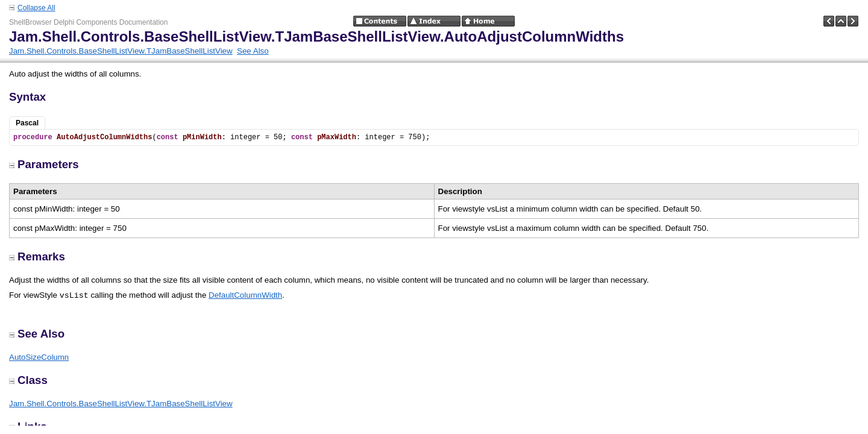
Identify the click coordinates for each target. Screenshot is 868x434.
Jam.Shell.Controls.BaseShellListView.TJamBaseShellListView (121, 51)
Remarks (37, 256)
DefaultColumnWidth (245, 295)
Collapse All (36, 8)
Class (28, 380)
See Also (253, 51)
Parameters (44, 164)
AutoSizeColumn (39, 357)
